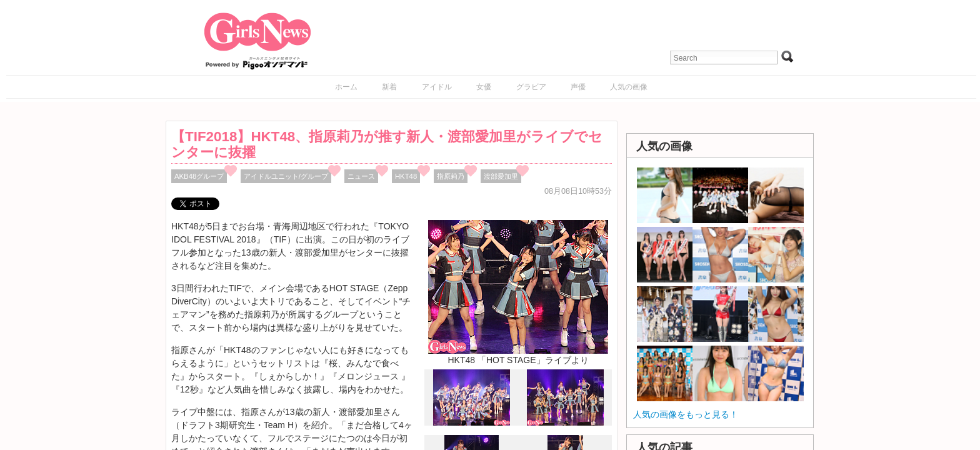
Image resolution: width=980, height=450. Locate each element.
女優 (484, 87)
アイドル (437, 87)
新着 (389, 87)
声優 (578, 87)
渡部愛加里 (501, 176)
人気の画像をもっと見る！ (686, 414)
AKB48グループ (199, 176)
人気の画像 (629, 87)
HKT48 (406, 176)
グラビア (531, 87)
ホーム (346, 87)
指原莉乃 (451, 176)
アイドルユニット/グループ (286, 176)
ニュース (361, 176)
